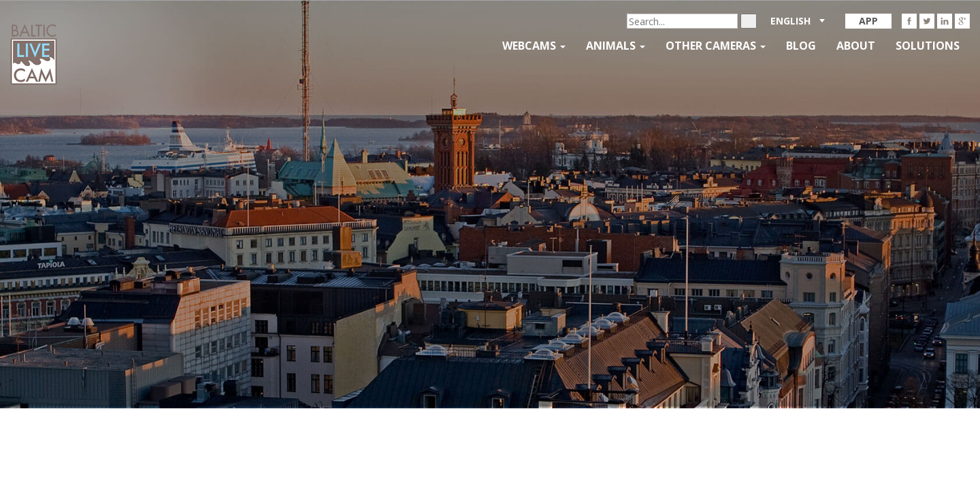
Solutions (928, 46)
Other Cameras (716, 46)
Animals (616, 46)
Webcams (534, 46)
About (856, 46)
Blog (801, 46)
